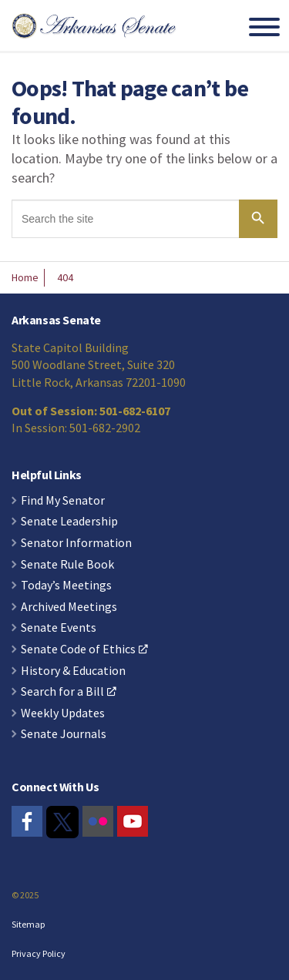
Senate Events (59, 628)
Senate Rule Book (67, 565)
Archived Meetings (69, 607)
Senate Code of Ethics (84, 649)
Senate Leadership (69, 522)
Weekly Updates (63, 713)
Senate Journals (64, 734)
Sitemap (28, 924)
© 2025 (25, 895)
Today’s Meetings (66, 586)
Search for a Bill (69, 692)
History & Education (73, 671)
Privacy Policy (39, 953)
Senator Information (76, 543)
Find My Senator (63, 501)
